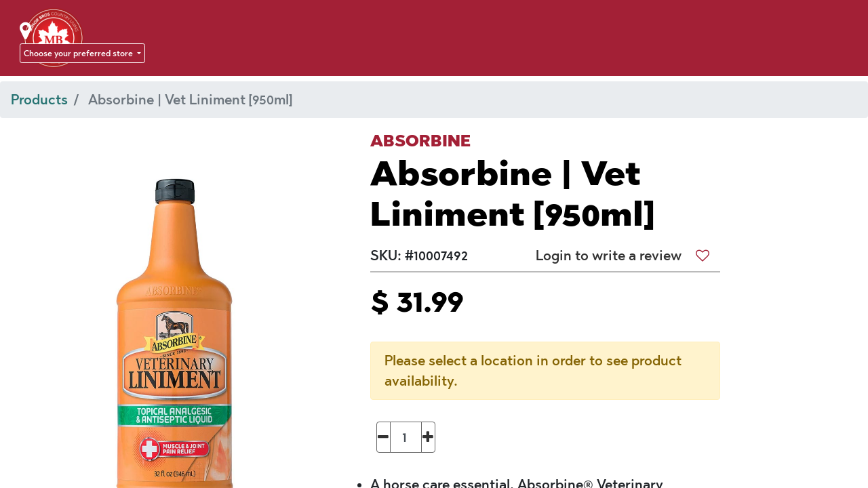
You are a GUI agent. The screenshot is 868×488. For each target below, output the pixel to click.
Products (39, 100)
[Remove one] (383, 437)
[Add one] (428, 437)
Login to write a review (609, 256)
